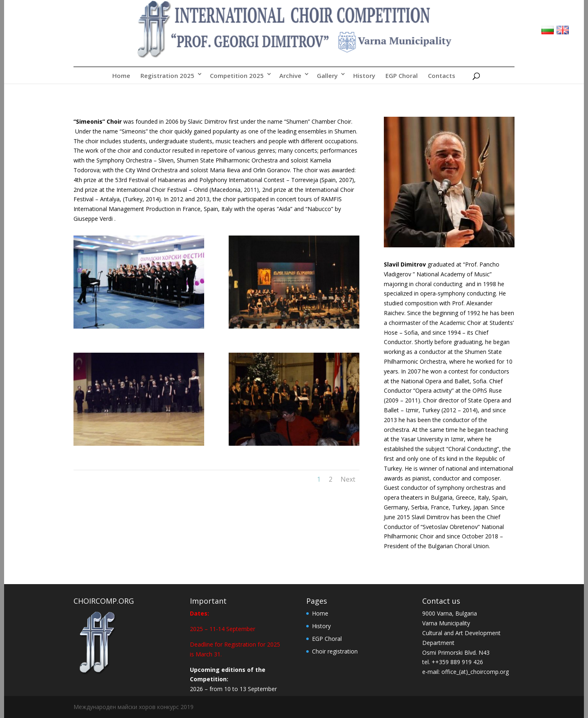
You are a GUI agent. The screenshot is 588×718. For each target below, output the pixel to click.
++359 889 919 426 (457, 662)
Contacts (442, 76)
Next (348, 479)
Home (121, 76)
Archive (290, 76)
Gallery (327, 76)
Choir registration (335, 651)
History (364, 76)
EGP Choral (402, 76)
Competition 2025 (237, 76)
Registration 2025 (167, 76)
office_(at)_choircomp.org (475, 672)
